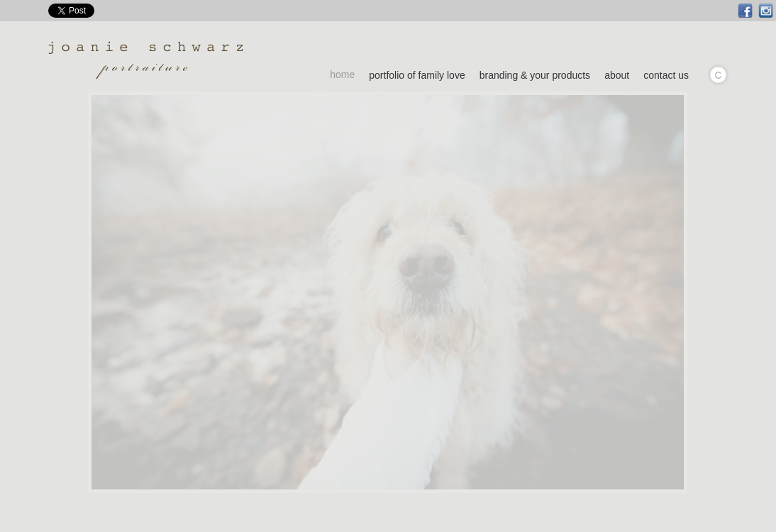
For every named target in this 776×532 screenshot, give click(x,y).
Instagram (766, 11)
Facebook (745, 11)
